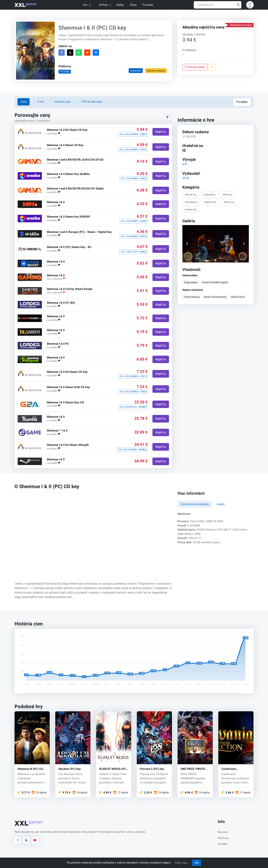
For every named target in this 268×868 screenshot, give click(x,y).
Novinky (223, 832)
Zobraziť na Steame (156, 71)
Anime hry (191, 210)
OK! (197, 863)
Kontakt (223, 844)
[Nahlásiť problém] (212, 67)
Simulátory (191, 202)
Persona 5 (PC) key (152, 769)
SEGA (186, 178)
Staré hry (229, 202)
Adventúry (210, 194)
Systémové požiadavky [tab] (195, 504)
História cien (63, 102)
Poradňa (148, 5)
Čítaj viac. (182, 863)
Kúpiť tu (161, 132)
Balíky (120, 5)
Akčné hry (191, 194)
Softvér (105, 5)
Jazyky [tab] (220, 504)
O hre (40, 102)
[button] (250, 5)
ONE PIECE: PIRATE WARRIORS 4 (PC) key (194, 769)
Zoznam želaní (195, 67)
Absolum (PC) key (70, 769)
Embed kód (136, 71)
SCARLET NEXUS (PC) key (113, 769)
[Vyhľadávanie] (218, 5)
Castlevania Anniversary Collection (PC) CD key (236, 769)
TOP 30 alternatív (92, 102)
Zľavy (133, 5)
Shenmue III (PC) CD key (30, 769)
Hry (87, 5)
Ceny (24, 102)
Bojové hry (210, 202)
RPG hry (228, 194)
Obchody (223, 838)
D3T (185, 164)
